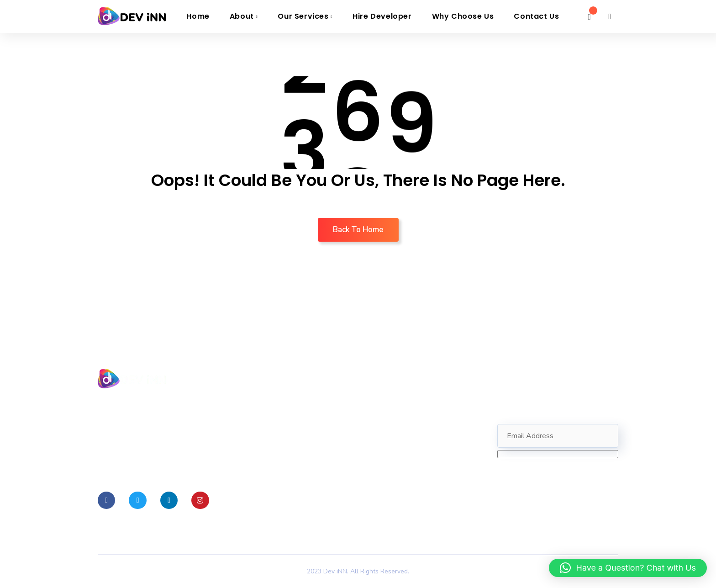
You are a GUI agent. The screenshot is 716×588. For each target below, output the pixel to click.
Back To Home (358, 230)
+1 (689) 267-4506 (411, 451)
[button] (628, 568)
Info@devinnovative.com (416, 436)
